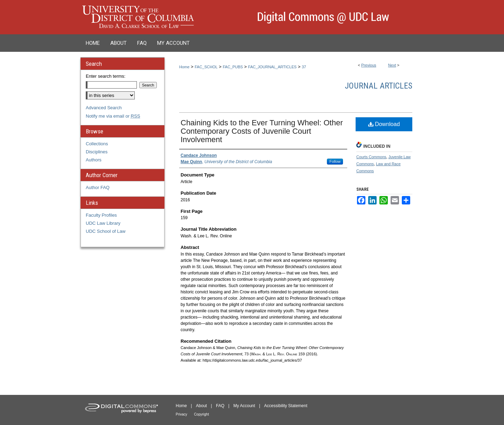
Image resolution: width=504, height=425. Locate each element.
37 (304, 67)
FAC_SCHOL (206, 67)
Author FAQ (98, 187)
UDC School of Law (106, 231)
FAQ (220, 406)
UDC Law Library (103, 223)
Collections (97, 144)
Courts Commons (371, 157)
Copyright (201, 414)
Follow (335, 161)
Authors (94, 160)
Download (384, 124)
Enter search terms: (106, 76)
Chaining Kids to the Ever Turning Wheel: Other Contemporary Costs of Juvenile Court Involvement (262, 131)
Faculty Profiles (101, 215)
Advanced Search (104, 108)
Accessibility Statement (286, 406)
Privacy (181, 414)
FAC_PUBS (233, 67)
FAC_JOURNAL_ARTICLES (272, 67)
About (201, 406)
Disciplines (97, 152)
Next (392, 65)
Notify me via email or (113, 116)
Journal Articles (379, 86)
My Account (244, 406)
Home (184, 67)
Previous (369, 65)
